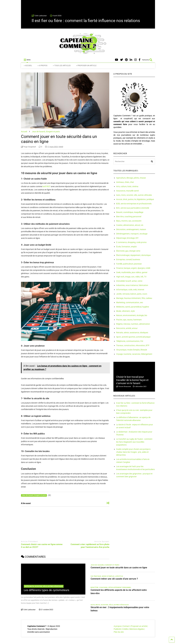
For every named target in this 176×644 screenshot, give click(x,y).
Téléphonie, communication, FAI (130, 341)
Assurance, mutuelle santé (127, 191)
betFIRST (46, 186)
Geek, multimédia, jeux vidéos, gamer (132, 272)
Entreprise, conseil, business (128, 259)
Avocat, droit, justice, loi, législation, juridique (135, 199)
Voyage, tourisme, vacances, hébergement (134, 354)
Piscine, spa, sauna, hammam (129, 320)
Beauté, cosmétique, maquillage (130, 212)
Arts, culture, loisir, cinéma (127, 186)
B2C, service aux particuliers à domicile (133, 208)
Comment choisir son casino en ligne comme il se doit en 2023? (42, 546)
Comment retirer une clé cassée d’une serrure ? (114, 579)
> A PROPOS (42, 65)
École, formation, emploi (126, 247)
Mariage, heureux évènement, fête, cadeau (134, 298)
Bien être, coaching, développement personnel (111, 587)
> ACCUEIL (28, 65)
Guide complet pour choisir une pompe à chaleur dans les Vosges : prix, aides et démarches (133, 452)
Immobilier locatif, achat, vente (129, 281)
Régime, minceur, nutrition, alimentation (133, 324)
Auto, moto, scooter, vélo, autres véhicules (134, 195)
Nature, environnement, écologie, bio (132, 315)
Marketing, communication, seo (130, 302)
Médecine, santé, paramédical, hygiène (133, 307)
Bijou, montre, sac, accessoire (129, 221)
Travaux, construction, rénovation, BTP (133, 345)
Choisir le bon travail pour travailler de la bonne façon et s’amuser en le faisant (132, 380)
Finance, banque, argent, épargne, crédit (133, 268)
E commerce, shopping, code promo (131, 242)
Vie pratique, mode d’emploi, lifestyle (132, 350)
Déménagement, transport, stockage (132, 234)
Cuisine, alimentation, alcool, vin (130, 225)
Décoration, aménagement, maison (131, 229)
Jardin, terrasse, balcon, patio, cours (132, 294)
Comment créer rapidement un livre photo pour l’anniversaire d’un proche (90, 546)
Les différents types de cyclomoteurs (46, 590)
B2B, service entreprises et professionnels (134, 204)
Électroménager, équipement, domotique (133, 255)
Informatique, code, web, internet (130, 290)
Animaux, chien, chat (125, 182)
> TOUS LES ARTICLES (62, 65)
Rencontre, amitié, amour (127, 328)
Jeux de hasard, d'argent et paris (105, 565)
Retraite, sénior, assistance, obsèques (132, 333)
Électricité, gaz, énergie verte (128, 251)
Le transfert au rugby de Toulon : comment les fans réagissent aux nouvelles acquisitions (134, 442)
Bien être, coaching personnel (129, 217)
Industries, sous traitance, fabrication (132, 285)
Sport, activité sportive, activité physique (133, 337)
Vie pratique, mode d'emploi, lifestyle (107, 576)
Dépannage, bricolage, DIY (127, 238)
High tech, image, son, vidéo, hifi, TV (131, 277)
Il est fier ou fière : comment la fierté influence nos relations (86, 21)
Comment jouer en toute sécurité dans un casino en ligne (119, 568)
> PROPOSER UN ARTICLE (86, 65)
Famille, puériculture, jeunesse (129, 264)
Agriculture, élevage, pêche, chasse (131, 178)
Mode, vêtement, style (125, 311)
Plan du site (119, 632)
